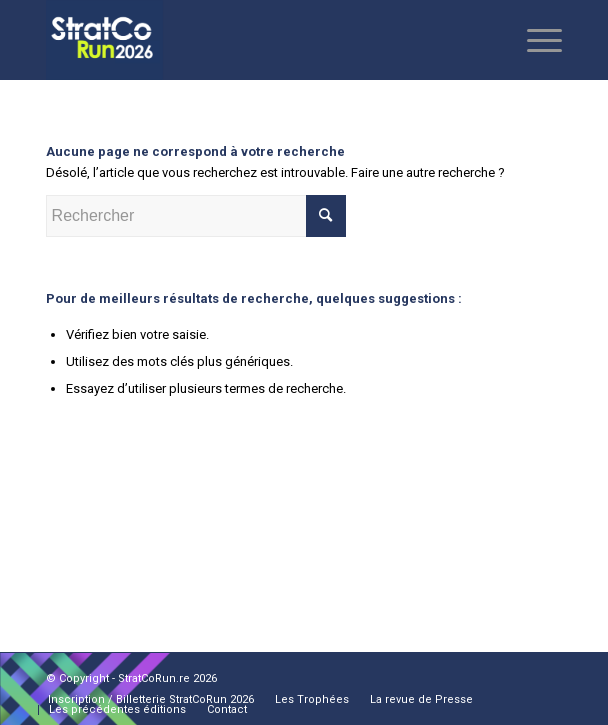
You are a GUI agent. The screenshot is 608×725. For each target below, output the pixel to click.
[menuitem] (151, 700)
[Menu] (534, 40)
